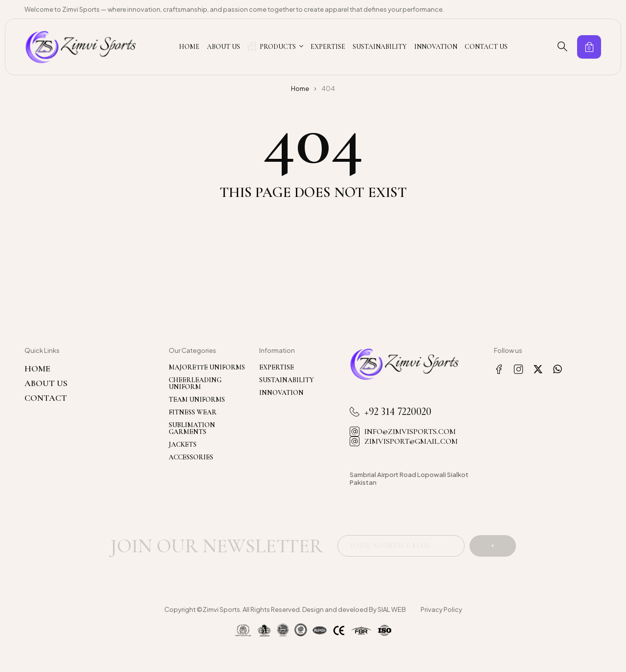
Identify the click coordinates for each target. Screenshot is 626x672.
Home (300, 88)
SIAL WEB (392, 610)
